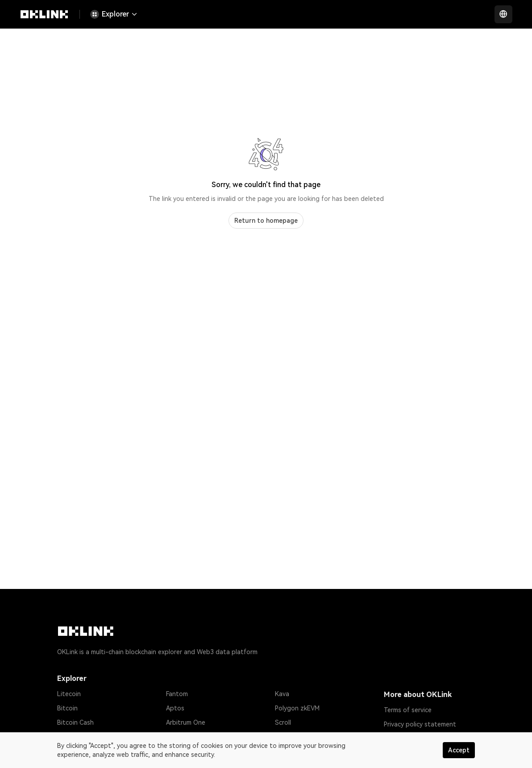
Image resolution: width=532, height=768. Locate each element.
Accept (459, 750)
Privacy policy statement (420, 724)
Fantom (177, 694)
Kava (282, 694)
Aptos (175, 708)
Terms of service (408, 710)
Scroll (283, 722)
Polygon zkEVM (297, 708)
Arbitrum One (186, 722)
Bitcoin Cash (75, 722)
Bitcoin (67, 708)
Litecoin (69, 694)
